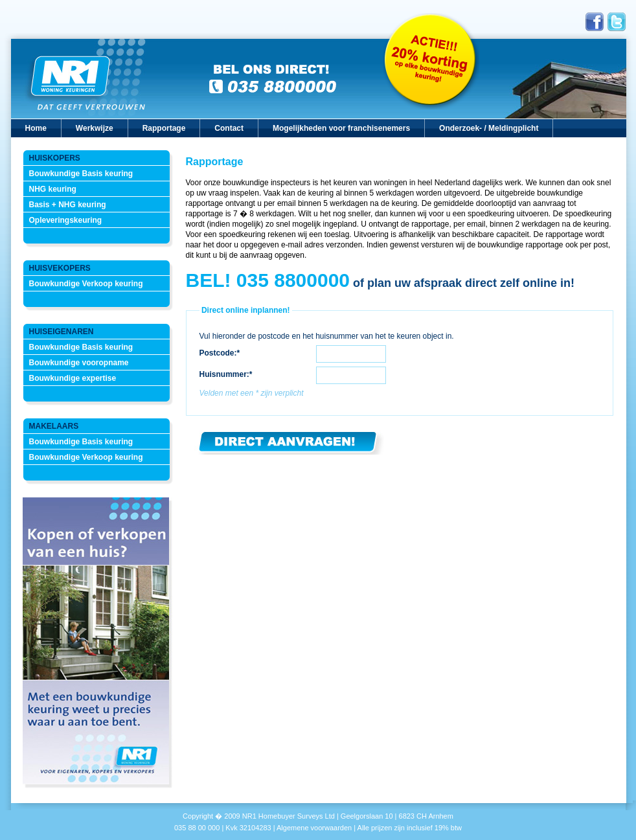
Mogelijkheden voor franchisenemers (341, 128)
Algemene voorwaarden (314, 828)
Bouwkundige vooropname (79, 363)
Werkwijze (95, 128)
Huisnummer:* (226, 374)
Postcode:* (220, 353)
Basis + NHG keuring (68, 205)
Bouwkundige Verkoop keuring (86, 284)
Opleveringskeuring (66, 220)
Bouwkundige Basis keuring (81, 174)
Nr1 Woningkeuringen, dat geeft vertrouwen (85, 79)
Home (36, 128)
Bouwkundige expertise (73, 378)
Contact (229, 128)
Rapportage (164, 128)
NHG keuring (53, 189)
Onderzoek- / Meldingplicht (489, 128)
